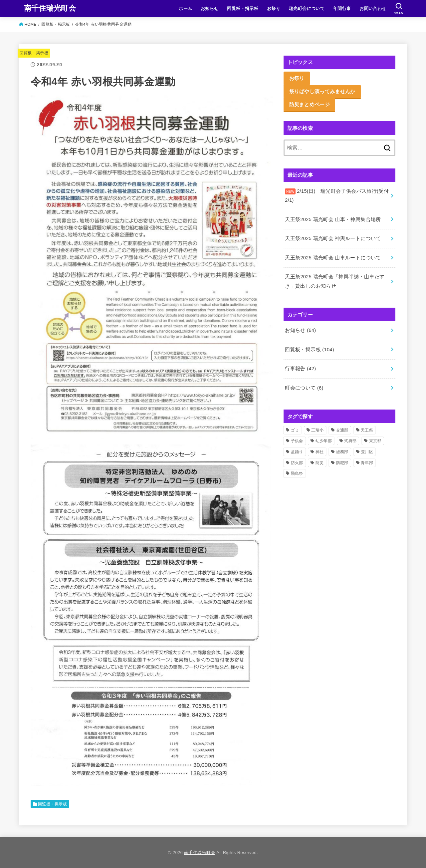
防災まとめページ (310, 104)
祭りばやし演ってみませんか (322, 91)
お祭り (274, 8)
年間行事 (342, 8)
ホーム (185, 8)
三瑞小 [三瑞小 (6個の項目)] (317, 430)
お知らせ (210, 8)
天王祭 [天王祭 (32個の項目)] (367, 430)
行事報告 (300, 369)
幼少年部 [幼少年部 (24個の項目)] (324, 441)
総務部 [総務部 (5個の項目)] (342, 452)
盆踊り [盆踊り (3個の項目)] (297, 452)
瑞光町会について (307, 8)
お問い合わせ (373, 8)
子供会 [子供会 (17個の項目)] (297, 441)
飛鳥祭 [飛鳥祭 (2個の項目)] (297, 473)
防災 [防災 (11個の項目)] (320, 463)
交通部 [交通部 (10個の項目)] (342, 430)
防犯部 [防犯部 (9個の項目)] (342, 463)
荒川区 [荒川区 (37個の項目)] (367, 452)
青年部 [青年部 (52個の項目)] (367, 463)
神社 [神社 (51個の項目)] (320, 452)
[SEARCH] (399, 9)
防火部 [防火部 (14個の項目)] (297, 463)
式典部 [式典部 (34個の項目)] (350, 441)
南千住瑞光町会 (50, 8)
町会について (304, 388)
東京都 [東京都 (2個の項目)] (375, 441)
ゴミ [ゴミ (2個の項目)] (295, 430)
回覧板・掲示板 (243, 8)
